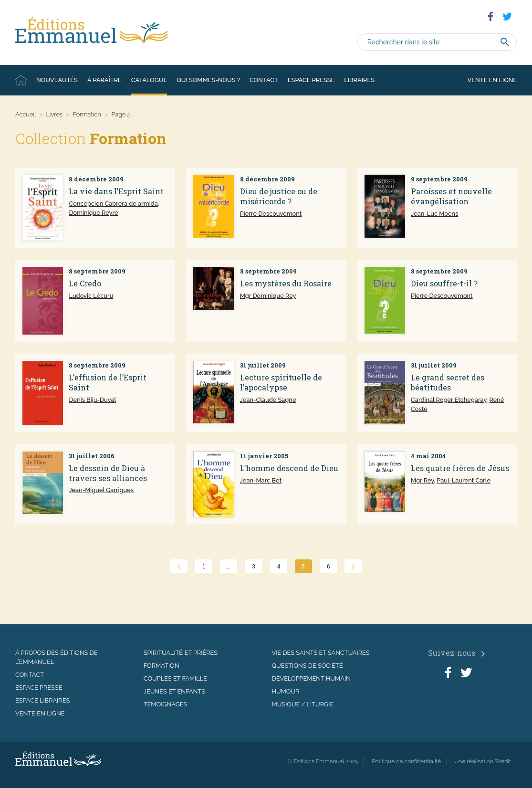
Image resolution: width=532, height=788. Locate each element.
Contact (264, 80)
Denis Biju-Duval (92, 400)
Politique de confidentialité (406, 761)
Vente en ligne (492, 80)
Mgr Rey (422, 480)
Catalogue (149, 80)
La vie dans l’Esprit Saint (116, 191)
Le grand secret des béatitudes (448, 382)
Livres (54, 114)
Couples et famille (175, 678)
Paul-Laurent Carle (464, 480)
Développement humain (311, 678)
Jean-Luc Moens (434, 214)
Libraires (359, 80)
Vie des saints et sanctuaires (321, 653)
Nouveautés (57, 80)
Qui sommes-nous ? (208, 80)
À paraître (104, 80)
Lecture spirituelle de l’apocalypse (281, 382)
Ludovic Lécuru (91, 296)
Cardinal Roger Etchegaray (449, 400)
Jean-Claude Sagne (268, 400)
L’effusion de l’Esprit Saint (108, 382)
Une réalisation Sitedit (483, 761)
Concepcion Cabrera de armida (113, 204)
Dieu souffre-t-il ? (444, 283)
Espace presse (311, 80)
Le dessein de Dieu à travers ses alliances (108, 473)
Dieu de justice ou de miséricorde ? (279, 196)
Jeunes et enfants (174, 691)
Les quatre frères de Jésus (460, 468)
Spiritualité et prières (181, 653)
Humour (286, 691)
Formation (87, 114)
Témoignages (166, 704)
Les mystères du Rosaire (286, 283)
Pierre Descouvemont (271, 214)
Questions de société (308, 666)
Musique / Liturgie (303, 704)
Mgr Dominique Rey (268, 296)
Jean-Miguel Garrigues (101, 490)
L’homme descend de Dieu (289, 468)
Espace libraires (42, 700)
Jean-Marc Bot (261, 480)
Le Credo (85, 283)
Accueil (21, 80)
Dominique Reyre (93, 213)
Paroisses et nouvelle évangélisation (451, 196)
